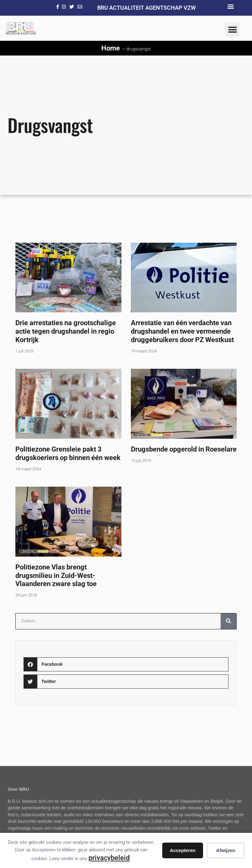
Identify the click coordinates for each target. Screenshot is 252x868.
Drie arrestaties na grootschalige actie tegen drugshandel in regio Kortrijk (66, 331)
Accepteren (183, 850)
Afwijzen (226, 850)
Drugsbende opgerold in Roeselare (184, 449)
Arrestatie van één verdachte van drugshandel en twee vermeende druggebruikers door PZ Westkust (182, 331)
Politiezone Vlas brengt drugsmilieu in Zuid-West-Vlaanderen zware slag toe (56, 575)
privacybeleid (109, 858)
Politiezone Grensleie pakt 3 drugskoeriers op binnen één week (68, 453)
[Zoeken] (228, 621)
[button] (231, 6)
